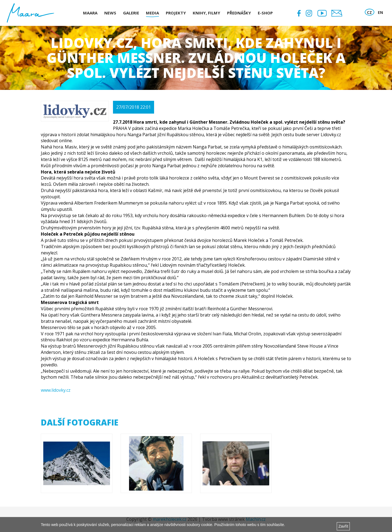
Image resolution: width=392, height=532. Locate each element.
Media (152, 13)
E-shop (265, 13)
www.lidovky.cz (56, 390)
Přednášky (239, 13)
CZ (369, 12)
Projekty (176, 13)
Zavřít (343, 526)
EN (380, 12)
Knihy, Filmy (206, 13)
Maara (90, 13)
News (110, 13)
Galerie (131, 13)
